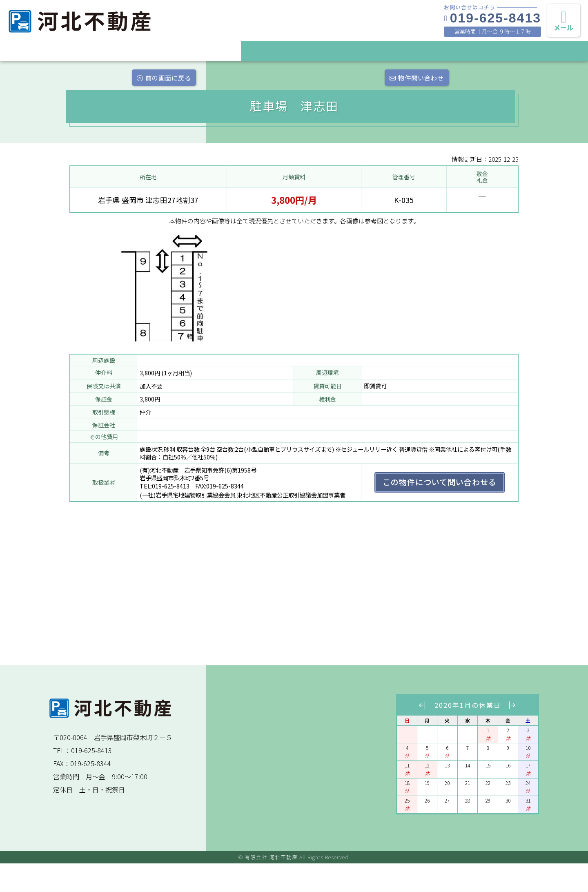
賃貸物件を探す (345, 50)
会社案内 (484, 50)
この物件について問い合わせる (440, 511)
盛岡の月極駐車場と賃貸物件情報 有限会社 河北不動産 (110, 33)
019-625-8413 (492, 18)
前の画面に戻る (97, 80)
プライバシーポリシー (553, 50)
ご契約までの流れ (414, 50)
